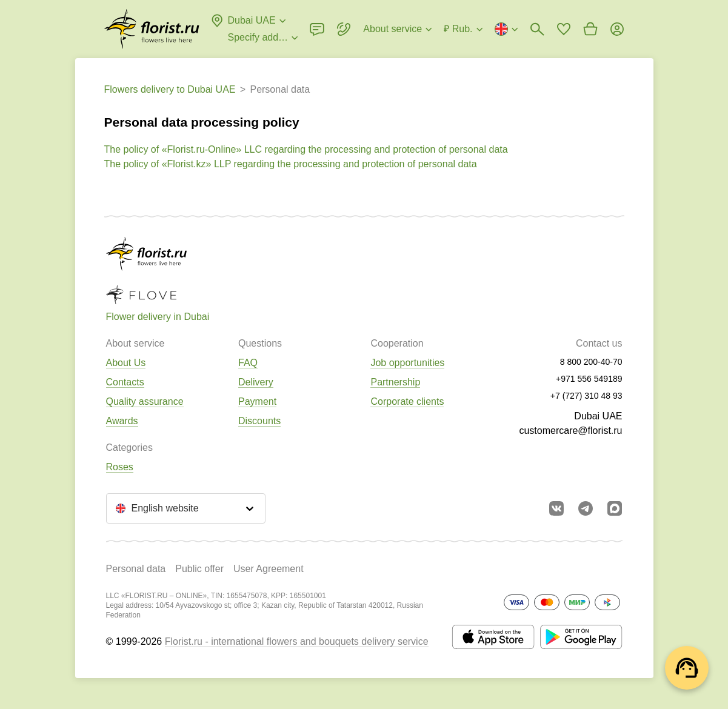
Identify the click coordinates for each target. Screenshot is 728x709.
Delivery (256, 382)
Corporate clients (407, 401)
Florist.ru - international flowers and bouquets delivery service (297, 641)
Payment (257, 401)
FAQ (248, 363)
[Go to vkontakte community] (556, 508)
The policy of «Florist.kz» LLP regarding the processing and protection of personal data (291, 164)
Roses (120, 467)
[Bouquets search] (537, 29)
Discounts (259, 421)
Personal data (136, 569)
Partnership (395, 382)
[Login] (617, 29)
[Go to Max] (615, 508)
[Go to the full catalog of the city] (152, 29)
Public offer (199, 569)
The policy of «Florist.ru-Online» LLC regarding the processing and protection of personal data (306, 149)
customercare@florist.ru (570, 431)
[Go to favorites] (564, 29)
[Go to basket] (590, 29)
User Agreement (269, 569)
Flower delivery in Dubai (158, 317)
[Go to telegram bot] (586, 508)
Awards (122, 421)
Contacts (125, 382)
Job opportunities (407, 363)
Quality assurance (145, 401)
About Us (126, 363)
